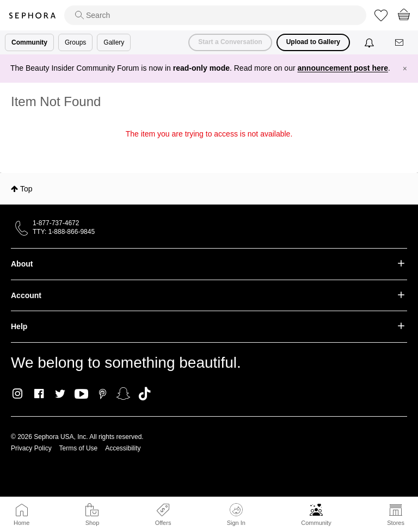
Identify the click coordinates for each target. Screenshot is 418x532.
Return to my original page (209, 149)
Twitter (60, 394)
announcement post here (343, 68)
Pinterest (103, 394)
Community (316, 523)
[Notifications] (370, 42)
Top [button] (26, 189)
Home (21, 523)
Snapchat (123, 394)
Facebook (39, 394)
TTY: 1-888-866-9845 (64, 232)
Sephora (32, 16)
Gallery (114, 42)
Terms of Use (79, 448)
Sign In (236, 515)
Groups (75, 42)
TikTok (145, 394)
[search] (215, 15)
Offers (163, 523)
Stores (396, 523)
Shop (93, 523)
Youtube (81, 394)
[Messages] (400, 43)
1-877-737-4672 (56, 223)
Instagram (18, 394)
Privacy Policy (31, 448)
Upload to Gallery (313, 42)
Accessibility (123, 448)
